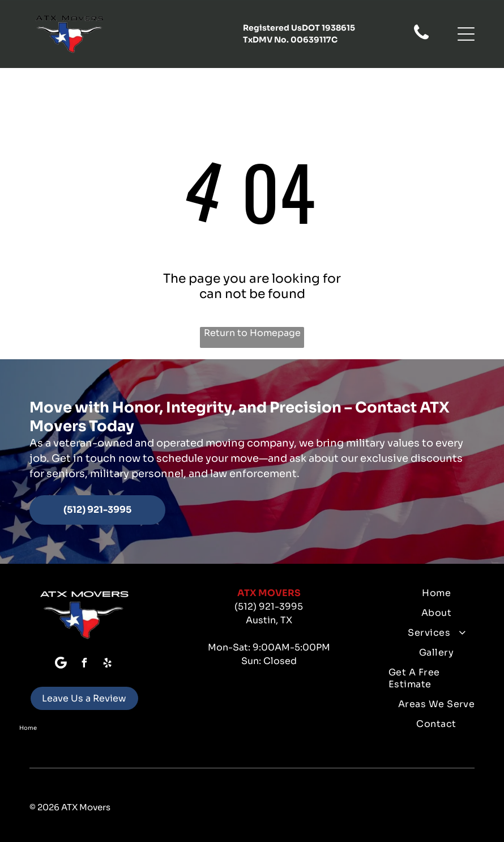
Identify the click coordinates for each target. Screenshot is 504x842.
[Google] (61, 664)
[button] (466, 34)
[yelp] (108, 664)
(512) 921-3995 (269, 607)
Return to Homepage (252, 333)
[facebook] (84, 664)
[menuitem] (436, 593)
